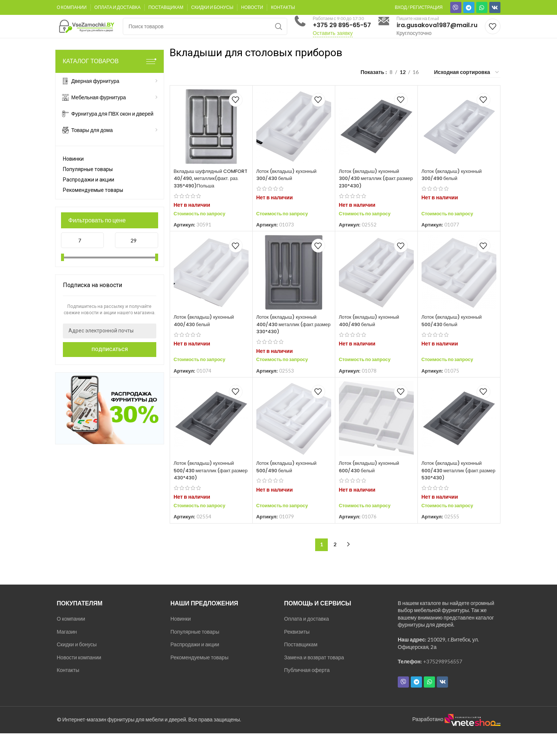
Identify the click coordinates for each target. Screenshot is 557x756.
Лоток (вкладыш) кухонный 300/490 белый (455, 190)
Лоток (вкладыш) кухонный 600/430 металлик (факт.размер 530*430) (455, 493)
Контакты (68, 693)
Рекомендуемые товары (93, 206)
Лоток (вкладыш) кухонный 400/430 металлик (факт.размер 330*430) (290, 347)
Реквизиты (297, 654)
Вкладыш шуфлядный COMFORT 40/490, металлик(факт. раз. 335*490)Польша (201, 198)
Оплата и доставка (307, 642)
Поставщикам (301, 667)
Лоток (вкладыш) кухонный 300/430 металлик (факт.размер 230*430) (372, 194)
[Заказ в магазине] (467, 88)
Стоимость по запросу (202, 236)
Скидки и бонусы (77, 667)
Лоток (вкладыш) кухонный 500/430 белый (455, 344)
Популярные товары (88, 185)
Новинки (73, 174)
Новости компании (79, 680)
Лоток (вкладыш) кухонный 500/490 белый (290, 490)
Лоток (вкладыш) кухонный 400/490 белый (372, 344)
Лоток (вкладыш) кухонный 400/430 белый (207, 344)
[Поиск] (205, 34)
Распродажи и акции (89, 195)
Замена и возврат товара (314, 680)
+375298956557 (443, 684)
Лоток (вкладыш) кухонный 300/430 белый (290, 190)
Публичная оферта (307, 693)
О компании (71, 642)
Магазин (67, 654)
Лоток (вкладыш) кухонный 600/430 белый (372, 490)
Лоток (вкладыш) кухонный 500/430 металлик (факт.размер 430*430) (207, 493)
